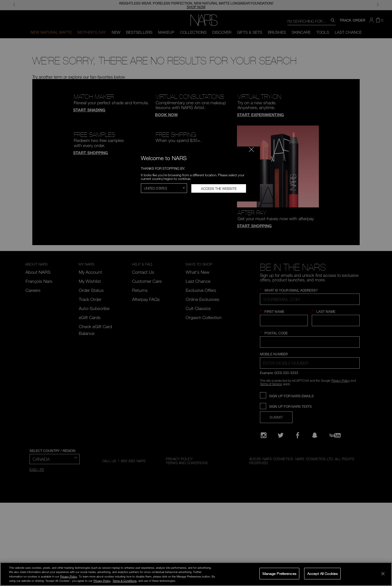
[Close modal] (251, 149)
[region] (196, 574)
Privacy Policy (69, 576)
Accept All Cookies (322, 573)
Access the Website (219, 188)
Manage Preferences (279, 573)
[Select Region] (164, 188)
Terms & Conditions (125, 581)
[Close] (383, 574)
